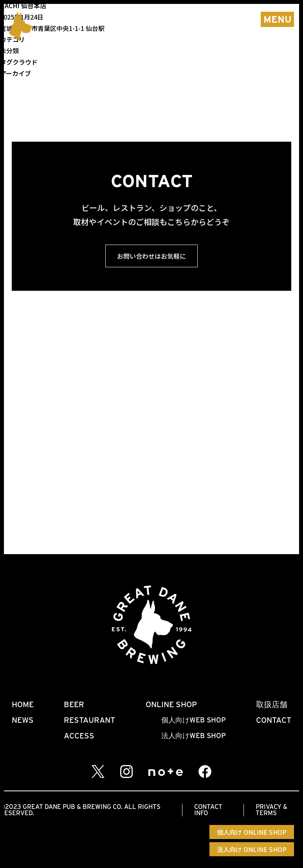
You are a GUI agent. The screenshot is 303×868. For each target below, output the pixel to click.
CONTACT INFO (208, 810)
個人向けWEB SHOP (194, 720)
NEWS (23, 720)
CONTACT (274, 720)
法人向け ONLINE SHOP (252, 849)
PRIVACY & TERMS (271, 810)
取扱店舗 (272, 704)
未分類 (9, 50)
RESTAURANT (89, 720)
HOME (23, 704)
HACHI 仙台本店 (23, 5)
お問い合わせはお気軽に (151, 256)
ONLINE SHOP (171, 704)
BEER (74, 704)
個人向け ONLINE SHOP (252, 832)
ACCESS (79, 736)
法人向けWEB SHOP (194, 736)
